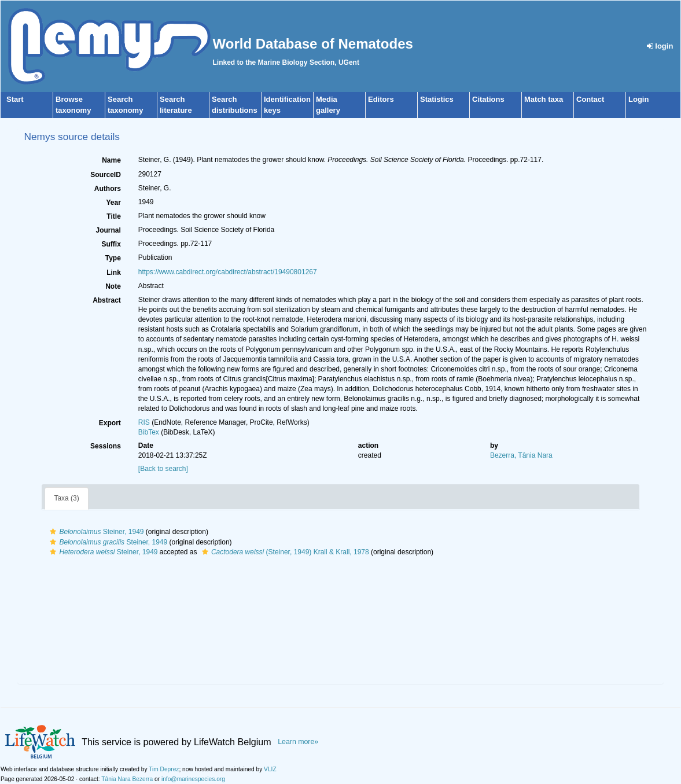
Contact (590, 99)
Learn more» (298, 742)
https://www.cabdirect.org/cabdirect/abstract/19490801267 (228, 272)
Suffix (111, 244)
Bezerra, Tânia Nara (521, 455)
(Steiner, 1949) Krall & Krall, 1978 (284, 552)
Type (113, 258)
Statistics (437, 99)
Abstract (107, 300)
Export (110, 423)
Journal (108, 230)
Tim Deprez (164, 769)
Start (15, 99)
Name (111, 160)
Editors (381, 99)
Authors (108, 189)
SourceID (106, 175)
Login (638, 99)
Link (114, 273)
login (660, 46)
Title (113, 216)
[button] (53, 532)
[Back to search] (163, 469)
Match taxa (544, 99)
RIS (144, 422)
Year (113, 203)
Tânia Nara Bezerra (127, 779)
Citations (488, 99)
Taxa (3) (66, 498)
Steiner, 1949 (95, 532)
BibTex (149, 432)
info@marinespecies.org (193, 779)
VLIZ (270, 769)
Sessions (106, 446)
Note (113, 286)
